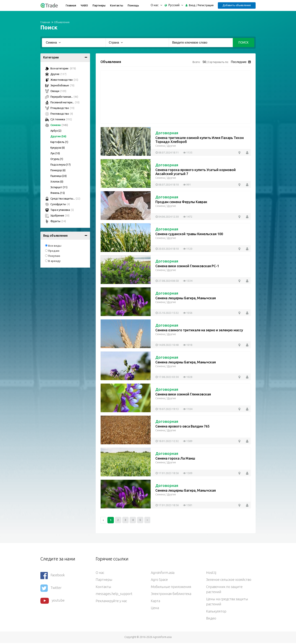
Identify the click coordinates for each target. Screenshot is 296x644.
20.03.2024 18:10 (167, 249)
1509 (188, 473)
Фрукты (55, 221)
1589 (188, 441)
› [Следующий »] (148, 520)
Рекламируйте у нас (112, 601)
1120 (188, 249)
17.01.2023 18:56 (167, 473)
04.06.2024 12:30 (167, 217)
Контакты (116, 5)
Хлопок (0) (57, 182)
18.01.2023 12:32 (167, 441)
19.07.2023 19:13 (167, 409)
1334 (188, 281)
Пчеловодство (59, 114)
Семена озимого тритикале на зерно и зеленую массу (199, 330)
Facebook (53, 575)
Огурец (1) (57, 159)
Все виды (55, 246)
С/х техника (59, 119)
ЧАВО (84, 5)
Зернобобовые (60, 85)
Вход (192, 5)
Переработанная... (62, 97)
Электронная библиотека (171, 594)
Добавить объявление (237, 5)
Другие (56, 74)
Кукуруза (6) (58, 148)
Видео (211, 619)
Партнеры (99, 5)
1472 (188, 217)
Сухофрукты (57, 204)
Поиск (244, 42)
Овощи (56, 91)
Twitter (51, 588)
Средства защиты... (63, 199)
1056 (188, 313)
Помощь (133, 5)
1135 (188, 153)
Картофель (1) (59, 142)
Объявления (62, 22)
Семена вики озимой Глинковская (183, 394)
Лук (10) (55, 153)
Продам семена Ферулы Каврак (181, 202)
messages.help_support (114, 594)
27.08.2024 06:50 (167, 281)
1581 (188, 505)
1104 (188, 409)
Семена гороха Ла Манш (175, 458)
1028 (188, 377)
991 (187, 185)
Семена (57, 125)
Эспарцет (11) (59, 187)
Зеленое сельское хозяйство (229, 580)
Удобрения (57, 216)
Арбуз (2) (56, 131)
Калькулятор (217, 612)
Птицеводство (60, 108)
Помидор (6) (58, 170)
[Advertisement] (176, 97)
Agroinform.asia (163, 573)
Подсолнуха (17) (61, 165)
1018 (188, 345)
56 (204, 62)
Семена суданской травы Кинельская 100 (189, 234)
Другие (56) (58, 136)
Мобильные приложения (171, 587)
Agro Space (159, 580)
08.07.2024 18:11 (167, 153)
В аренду (54, 261)
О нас (100, 573)
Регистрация (205, 5)
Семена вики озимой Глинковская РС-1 (187, 266)
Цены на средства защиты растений (227, 602)
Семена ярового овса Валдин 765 (182, 426)
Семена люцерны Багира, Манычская (186, 298)
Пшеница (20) (59, 176)
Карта (155, 601)
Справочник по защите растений (224, 590)
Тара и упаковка (59, 210)
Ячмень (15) (58, 193)
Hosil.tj (211, 573)
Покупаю (54, 256)
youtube (53, 600)
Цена (155, 609)
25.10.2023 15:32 (167, 313)
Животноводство (62, 80)
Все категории (61, 68)
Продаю (54, 251)
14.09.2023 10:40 (167, 345)
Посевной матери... (62, 102)
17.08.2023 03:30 (167, 377)
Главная (71, 5)
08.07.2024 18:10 (167, 185)
